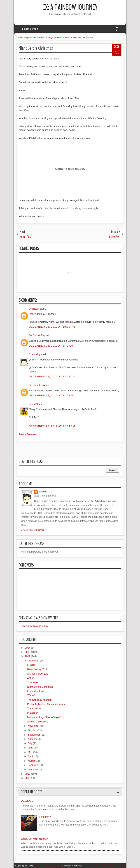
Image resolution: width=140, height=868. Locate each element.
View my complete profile (33, 530)
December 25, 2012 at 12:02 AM (52, 376)
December (34, 661)
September (34, 735)
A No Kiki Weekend (38, 722)
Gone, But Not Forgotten (35, 839)
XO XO (31, 695)
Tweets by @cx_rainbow (34, 626)
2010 (28, 778)
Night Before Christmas (36, 48)
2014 (28, 648)
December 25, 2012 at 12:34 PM (52, 426)
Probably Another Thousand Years (46, 704)
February (33, 765)
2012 (28, 656)
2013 (28, 652)
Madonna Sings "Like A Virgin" (44, 717)
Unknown (34, 309)
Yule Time (33, 682)
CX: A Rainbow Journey (70, 7)
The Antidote (34, 708)
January (32, 769)
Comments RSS (116, 866)
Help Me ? (45, 817)
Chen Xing (35, 354)
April (30, 756)
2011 (28, 774)
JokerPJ (33, 404)
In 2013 (31, 665)
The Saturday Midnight (40, 700)
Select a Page (30, 29)
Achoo (31, 678)
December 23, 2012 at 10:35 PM (52, 327)
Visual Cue (27, 801)
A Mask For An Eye (38, 674)
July (30, 743)
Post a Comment (28, 434)
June (30, 748)
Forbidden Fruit (36, 691)
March (31, 761)
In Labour (32, 713)
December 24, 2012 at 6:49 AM (51, 346)
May (30, 752)
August (32, 739)
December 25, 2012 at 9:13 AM (51, 395)
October (32, 730)
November (34, 726)
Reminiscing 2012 (37, 669)
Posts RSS (99, 866)
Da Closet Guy (37, 335)
